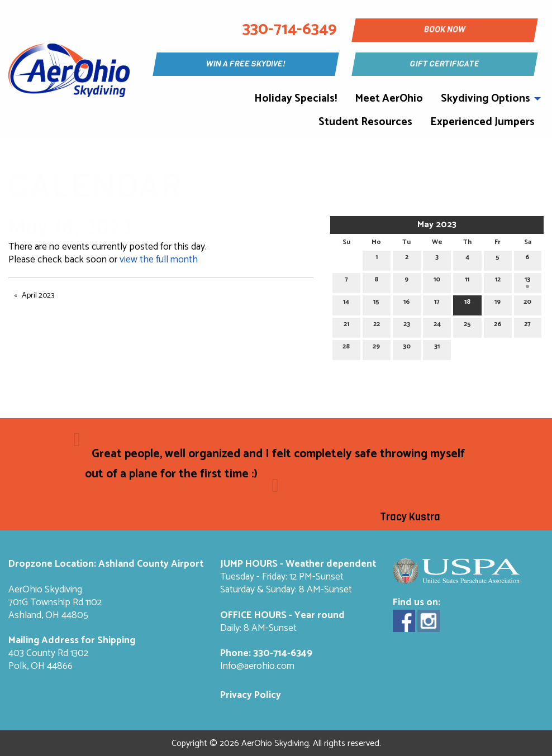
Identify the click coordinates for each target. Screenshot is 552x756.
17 (437, 303)
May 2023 (437, 225)
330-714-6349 (283, 654)
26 (498, 326)
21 (346, 326)
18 (467, 303)
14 (346, 303)
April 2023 (38, 296)
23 (407, 326)
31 (437, 348)
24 (437, 326)
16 (407, 303)
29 (376, 348)
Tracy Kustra (410, 517)
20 (527, 303)
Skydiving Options (486, 99)
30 (407, 348)
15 (376, 303)
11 (467, 281)
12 (498, 281)
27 (527, 326)
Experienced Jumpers (482, 122)
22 (377, 326)
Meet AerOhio (389, 99)
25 (467, 326)
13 (527, 281)
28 (346, 348)
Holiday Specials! (296, 99)
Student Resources (365, 122)
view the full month (159, 260)
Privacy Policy (251, 695)
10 (437, 281)
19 (498, 303)
